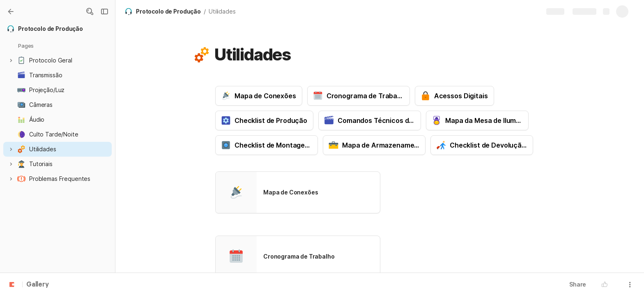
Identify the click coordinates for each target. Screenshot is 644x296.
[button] (90, 12)
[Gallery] (11, 12)
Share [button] (578, 284)
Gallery (38, 285)
